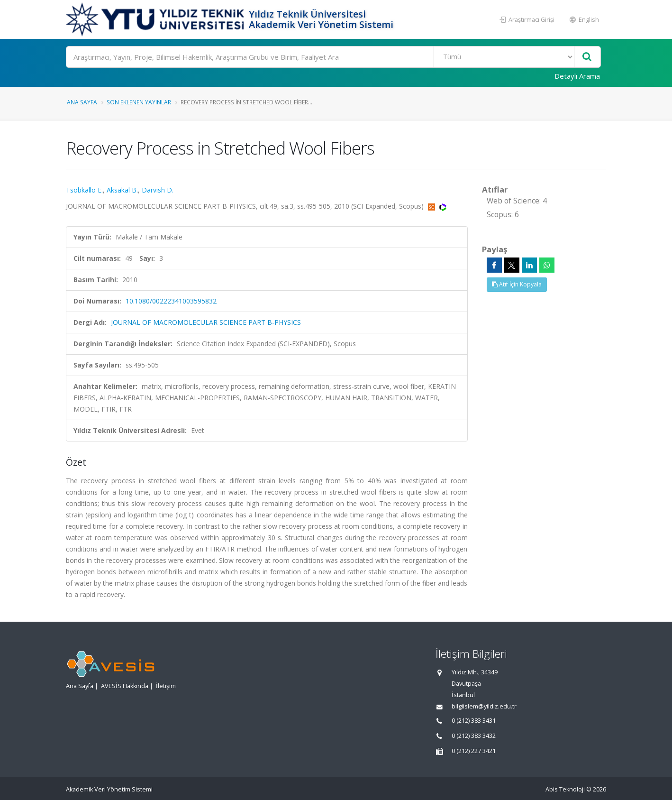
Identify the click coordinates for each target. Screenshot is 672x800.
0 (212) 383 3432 (474, 736)
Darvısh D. (158, 190)
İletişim (166, 686)
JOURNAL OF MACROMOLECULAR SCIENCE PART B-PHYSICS (206, 322)
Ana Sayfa (82, 102)
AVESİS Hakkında (125, 686)
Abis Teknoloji (565, 789)
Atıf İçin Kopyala (517, 284)
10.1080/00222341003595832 (171, 301)
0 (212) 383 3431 (474, 721)
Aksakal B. (122, 190)
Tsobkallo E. (84, 190)
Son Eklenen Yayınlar (139, 102)
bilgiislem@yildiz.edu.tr (484, 706)
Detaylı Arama (577, 76)
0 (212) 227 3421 (474, 751)
